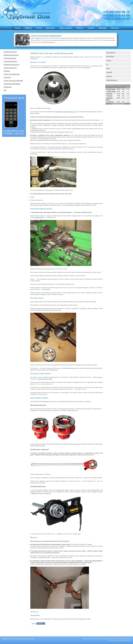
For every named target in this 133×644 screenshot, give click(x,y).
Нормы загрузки (66, 28)
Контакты (115, 28)
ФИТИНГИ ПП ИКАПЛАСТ (11, 65)
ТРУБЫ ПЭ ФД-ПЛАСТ (10, 68)
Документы (50, 28)
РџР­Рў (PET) (110, 102)
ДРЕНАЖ (109, 60)
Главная (18, 28)
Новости (28, 28)
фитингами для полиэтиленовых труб (67, 112)
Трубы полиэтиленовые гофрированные (46, 36)
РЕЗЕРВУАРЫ (8, 87)
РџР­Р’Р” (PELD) (111, 89)
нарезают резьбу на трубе (45, 379)
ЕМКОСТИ (109, 76)
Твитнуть (34, 623)
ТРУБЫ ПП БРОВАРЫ (10, 58)
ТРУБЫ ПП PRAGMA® (10, 52)
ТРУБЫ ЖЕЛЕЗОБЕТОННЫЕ (12, 84)
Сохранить (40, 623)
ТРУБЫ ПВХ (7, 77)
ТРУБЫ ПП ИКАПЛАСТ (10, 61)
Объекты (80, 28)
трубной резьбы (39, 217)
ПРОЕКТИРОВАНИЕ (112, 80)
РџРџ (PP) (110, 94)
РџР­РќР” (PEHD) (111, 92)
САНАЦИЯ (109, 72)
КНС (5, 90)
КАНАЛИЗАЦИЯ (111, 53)
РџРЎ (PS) (110, 96)
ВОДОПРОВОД (110, 56)
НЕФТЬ (108, 68)
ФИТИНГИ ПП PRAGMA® (11, 55)
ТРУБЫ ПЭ (7, 71)
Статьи (39, 28)
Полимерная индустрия (118, 104)
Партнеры (103, 28)
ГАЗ (107, 64)
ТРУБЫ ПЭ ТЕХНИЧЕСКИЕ (12, 74)
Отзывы (91, 28)
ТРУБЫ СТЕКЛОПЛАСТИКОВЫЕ (13, 81)
